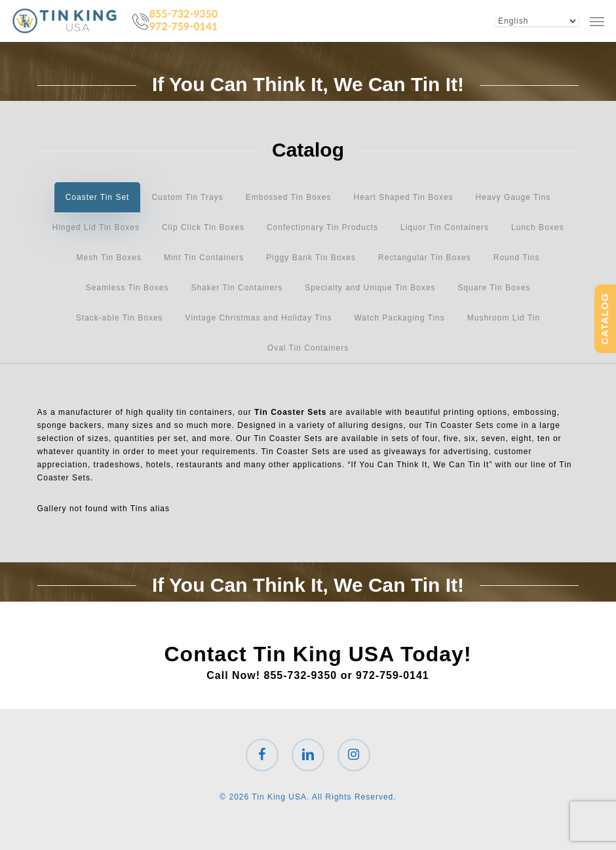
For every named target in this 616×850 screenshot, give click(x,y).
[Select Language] (537, 21)
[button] (597, 21)
